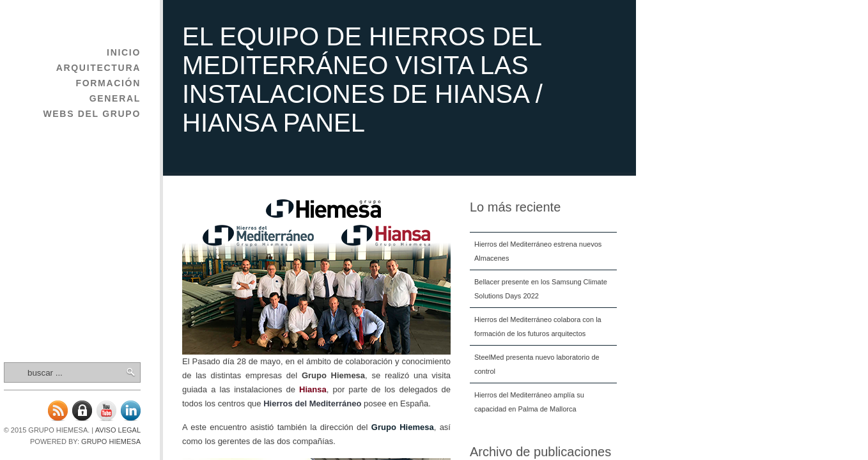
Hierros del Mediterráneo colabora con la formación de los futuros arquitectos (538, 326)
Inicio (124, 52)
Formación (108, 83)
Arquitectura (98, 68)
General (115, 98)
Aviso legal (118, 430)
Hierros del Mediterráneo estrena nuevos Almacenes (538, 251)
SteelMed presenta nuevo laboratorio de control (537, 364)
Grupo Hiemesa (111, 441)
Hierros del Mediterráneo (312, 403)
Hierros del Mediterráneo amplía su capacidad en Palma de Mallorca (529, 402)
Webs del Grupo (92, 114)
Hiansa (313, 389)
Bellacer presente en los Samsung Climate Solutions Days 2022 (541, 289)
